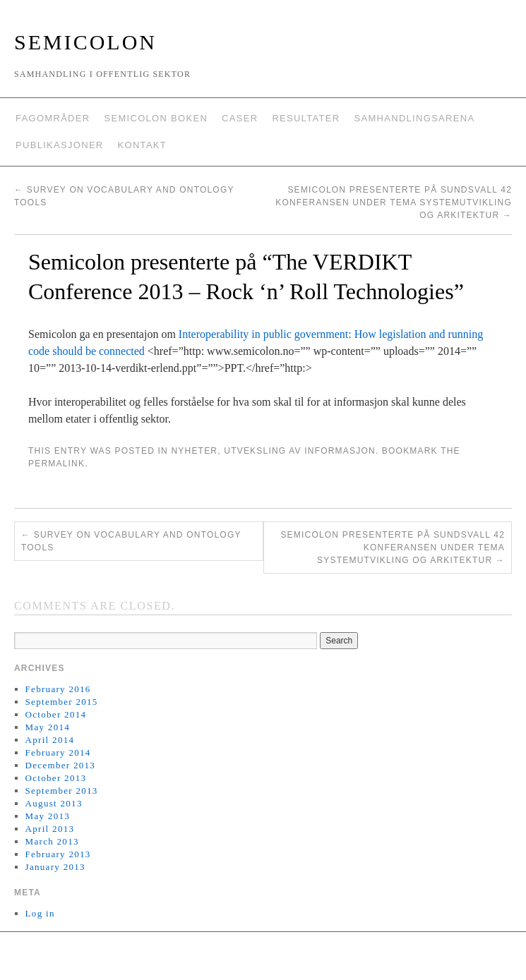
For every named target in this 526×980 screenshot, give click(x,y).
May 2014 (48, 727)
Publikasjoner (60, 145)
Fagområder (53, 118)
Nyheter (194, 451)
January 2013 (55, 867)
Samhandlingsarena (414, 118)
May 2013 (48, 816)
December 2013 (61, 765)
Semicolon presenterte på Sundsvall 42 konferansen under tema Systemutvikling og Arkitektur (394, 202)
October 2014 (56, 714)
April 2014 (50, 740)
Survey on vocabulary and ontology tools (131, 541)
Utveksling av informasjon (299, 451)
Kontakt (143, 145)
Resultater (306, 118)
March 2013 (52, 841)
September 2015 (62, 702)
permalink (56, 464)
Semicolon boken (156, 118)
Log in (40, 913)
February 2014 (58, 752)
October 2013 (56, 778)
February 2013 (58, 854)
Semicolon (85, 42)
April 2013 (50, 829)
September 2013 (62, 791)
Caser (240, 118)
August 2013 (54, 803)
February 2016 (58, 689)
